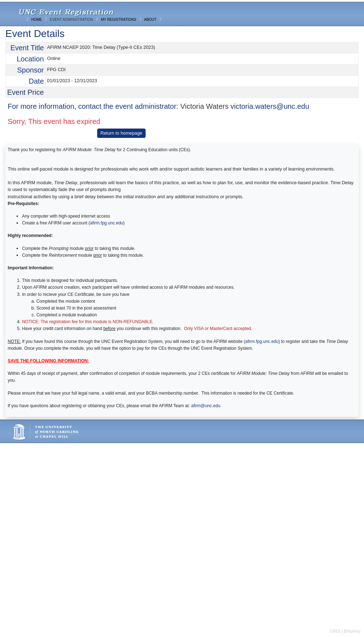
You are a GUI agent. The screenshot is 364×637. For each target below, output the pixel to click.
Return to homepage (121, 133)
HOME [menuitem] (37, 20)
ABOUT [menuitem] (150, 20)
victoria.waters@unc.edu (270, 106)
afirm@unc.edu (206, 406)
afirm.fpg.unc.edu (107, 223)
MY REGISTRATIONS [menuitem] (119, 20)
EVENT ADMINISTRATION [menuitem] (71, 20)
